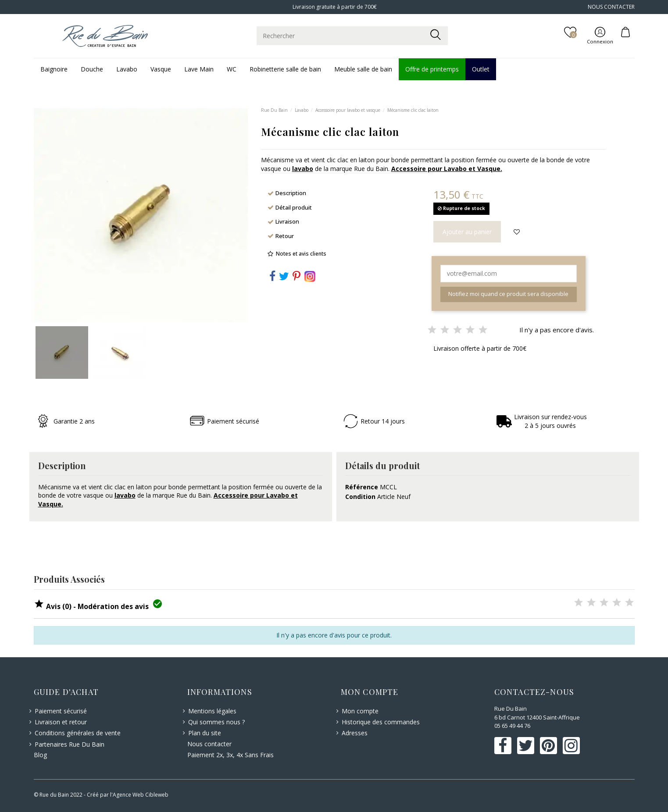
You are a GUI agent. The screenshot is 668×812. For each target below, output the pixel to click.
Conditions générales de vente (78, 733)
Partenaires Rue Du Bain (70, 744)
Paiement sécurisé (61, 711)
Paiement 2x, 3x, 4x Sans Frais (230, 755)
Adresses (355, 733)
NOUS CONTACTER (611, 7)
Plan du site (205, 733)
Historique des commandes (381, 722)
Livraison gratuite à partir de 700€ (334, 7)
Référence (362, 487)
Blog (40, 755)
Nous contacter (209, 744)
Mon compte (360, 711)
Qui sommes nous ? (216, 722)
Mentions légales (212, 711)
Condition (360, 497)
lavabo (303, 169)
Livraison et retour (61, 722)
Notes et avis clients (301, 254)
